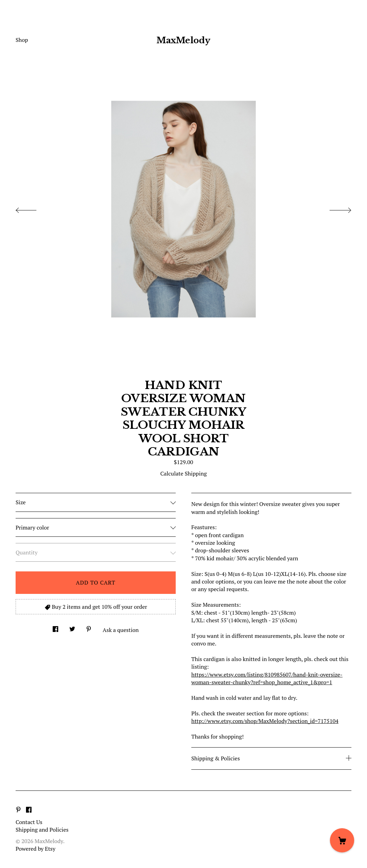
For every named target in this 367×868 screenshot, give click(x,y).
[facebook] (29, 810)
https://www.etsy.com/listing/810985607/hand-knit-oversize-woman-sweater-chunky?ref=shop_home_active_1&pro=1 (267, 678)
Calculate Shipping (183, 473)
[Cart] (342, 840)
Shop (22, 40)
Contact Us (29, 822)
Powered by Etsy (36, 849)
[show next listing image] (334, 208)
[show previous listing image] (33, 208)
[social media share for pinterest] (89, 627)
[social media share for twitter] (72, 627)
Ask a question (121, 630)
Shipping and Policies (42, 830)
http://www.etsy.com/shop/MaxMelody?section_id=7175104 (265, 721)
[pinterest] (18, 810)
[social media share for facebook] (55, 627)
